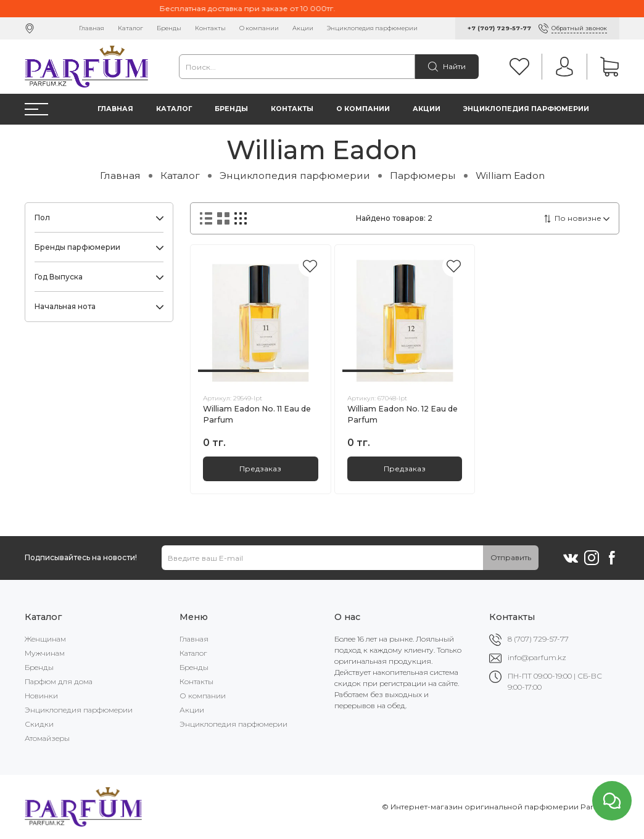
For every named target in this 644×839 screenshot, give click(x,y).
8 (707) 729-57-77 (538, 639)
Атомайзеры (47, 738)
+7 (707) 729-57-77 (499, 28)
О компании (259, 28)
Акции (303, 28)
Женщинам (45, 639)
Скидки (39, 724)
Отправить (511, 557)
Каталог (130, 28)
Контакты (210, 28)
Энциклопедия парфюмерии (372, 28)
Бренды (169, 28)
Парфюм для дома (59, 681)
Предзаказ (260, 469)
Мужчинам (45, 653)
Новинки (41, 696)
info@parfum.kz (537, 657)
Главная (92, 28)
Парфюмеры (423, 176)
